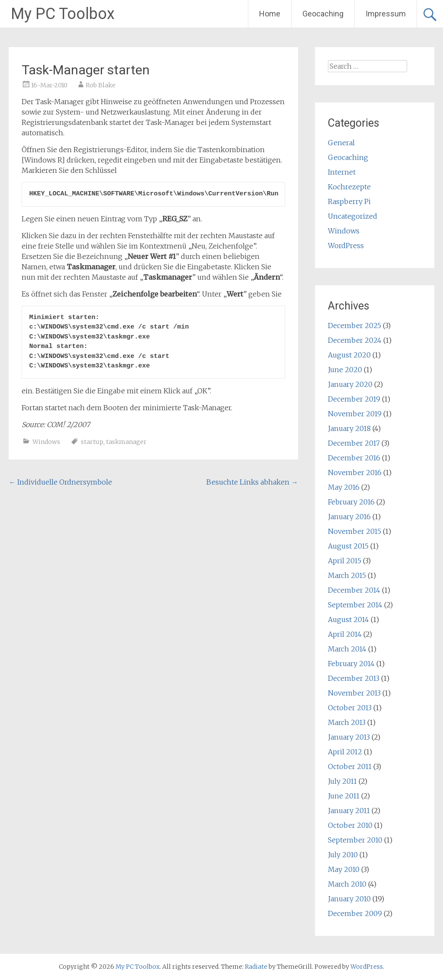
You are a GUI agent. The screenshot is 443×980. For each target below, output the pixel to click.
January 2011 (349, 811)
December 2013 (354, 678)
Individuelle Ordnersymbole (60, 482)
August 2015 (348, 546)
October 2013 (350, 708)
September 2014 (355, 605)
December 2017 (354, 443)
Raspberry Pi (349, 201)
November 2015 (355, 531)
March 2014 (347, 649)
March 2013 (347, 722)
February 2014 (351, 664)
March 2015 (347, 575)
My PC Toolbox (63, 14)
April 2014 (345, 634)
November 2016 (355, 472)
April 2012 (345, 752)
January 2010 (349, 899)
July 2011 (342, 781)
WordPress (346, 246)
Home (270, 14)
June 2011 (344, 796)
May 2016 (344, 487)
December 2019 (354, 399)
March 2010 (347, 884)
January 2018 (349, 428)
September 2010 (355, 840)
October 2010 (350, 825)
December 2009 (355, 913)
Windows (46, 442)
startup (92, 442)
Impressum (386, 14)
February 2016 (351, 502)
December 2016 (354, 458)
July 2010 (343, 855)
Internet (342, 172)
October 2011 (350, 766)
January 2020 (350, 384)
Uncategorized (353, 216)
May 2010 (344, 869)
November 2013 (354, 693)
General (341, 143)
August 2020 (349, 355)
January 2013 (349, 737)
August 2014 (348, 619)
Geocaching (323, 14)
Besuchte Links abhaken (252, 482)
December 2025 (355, 326)
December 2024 (355, 340)
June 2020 (345, 370)
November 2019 (355, 414)
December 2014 (354, 590)
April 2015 (345, 561)
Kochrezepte (349, 187)
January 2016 (349, 517)
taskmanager (126, 442)
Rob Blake (101, 85)
